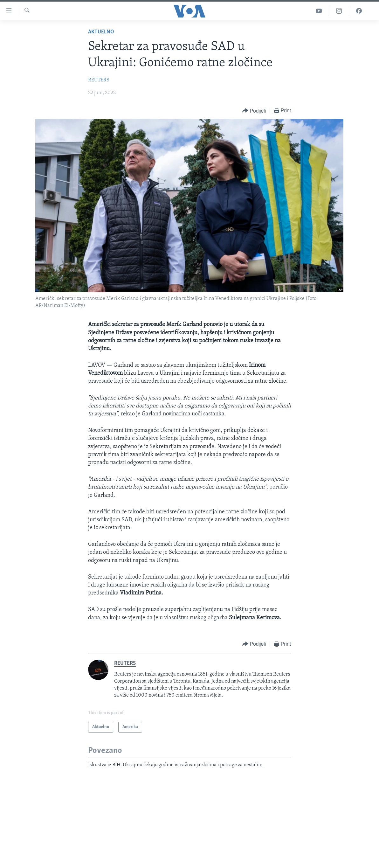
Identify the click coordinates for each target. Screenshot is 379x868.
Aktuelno (101, 32)
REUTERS (99, 80)
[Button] (254, 111)
